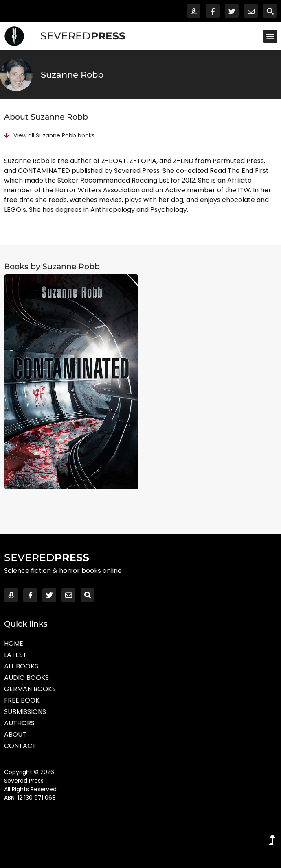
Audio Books (26, 678)
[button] (270, 36)
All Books (21, 666)
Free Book (22, 700)
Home (14, 643)
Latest (15, 655)
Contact (20, 746)
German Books (30, 689)
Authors (19, 723)
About (15, 734)
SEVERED (83, 36)
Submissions (25, 712)
